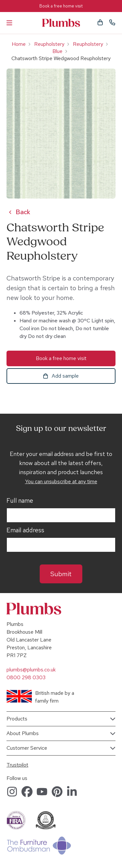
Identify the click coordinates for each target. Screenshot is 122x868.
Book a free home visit (61, 6)
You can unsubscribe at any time (61, 481)
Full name (20, 501)
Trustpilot (17, 765)
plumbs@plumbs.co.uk (31, 670)
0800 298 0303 (26, 677)
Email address (25, 530)
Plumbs (61, 23)
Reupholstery (49, 44)
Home (19, 44)
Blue (57, 51)
